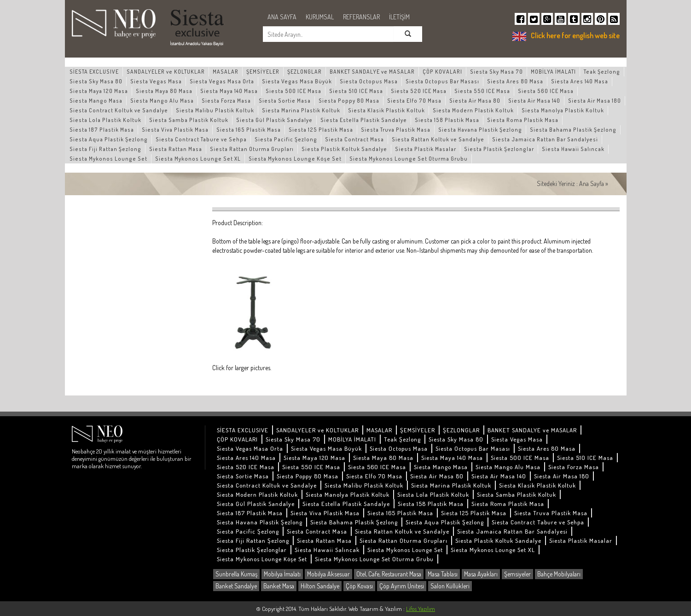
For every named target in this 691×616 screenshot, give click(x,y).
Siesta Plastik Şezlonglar (499, 149)
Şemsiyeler (517, 574)
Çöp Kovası (359, 586)
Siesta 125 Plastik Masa (321, 130)
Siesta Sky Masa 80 (96, 81)
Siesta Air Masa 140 (534, 101)
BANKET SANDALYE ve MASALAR (372, 72)
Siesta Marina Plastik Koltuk (301, 110)
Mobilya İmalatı (282, 574)
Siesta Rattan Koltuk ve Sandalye (438, 139)
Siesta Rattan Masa (176, 149)
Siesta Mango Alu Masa (162, 101)
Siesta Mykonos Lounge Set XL (198, 159)
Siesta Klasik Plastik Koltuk (386, 110)
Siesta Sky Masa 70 (496, 72)
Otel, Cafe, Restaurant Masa (389, 574)
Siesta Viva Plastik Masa (175, 130)
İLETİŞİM (399, 17)
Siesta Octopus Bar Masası (442, 81)
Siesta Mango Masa (96, 101)
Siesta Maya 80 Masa (164, 91)
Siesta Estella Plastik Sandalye (364, 120)
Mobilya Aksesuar (328, 574)
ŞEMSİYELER (263, 72)
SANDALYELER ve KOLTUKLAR (166, 72)
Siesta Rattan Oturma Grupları (252, 149)
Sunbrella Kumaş (236, 574)
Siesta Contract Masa (354, 139)
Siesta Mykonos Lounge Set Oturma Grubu (409, 159)
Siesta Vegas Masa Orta (222, 81)
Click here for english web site (575, 35)
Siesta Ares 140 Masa (580, 81)
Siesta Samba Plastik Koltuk (189, 120)
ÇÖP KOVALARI (442, 72)
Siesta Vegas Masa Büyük (297, 81)
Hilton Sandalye (320, 586)
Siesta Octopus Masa (369, 81)
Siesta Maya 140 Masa (229, 91)
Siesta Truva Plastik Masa (396, 130)
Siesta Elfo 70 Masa (414, 101)
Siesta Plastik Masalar (426, 149)
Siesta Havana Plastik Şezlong (480, 130)
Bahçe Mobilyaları (559, 574)
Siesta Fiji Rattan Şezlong (105, 149)
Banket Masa (279, 586)
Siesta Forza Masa (226, 101)
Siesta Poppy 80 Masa (349, 101)
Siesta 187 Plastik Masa (102, 130)
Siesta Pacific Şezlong (286, 139)
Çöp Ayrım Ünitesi (402, 586)
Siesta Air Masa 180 (595, 101)
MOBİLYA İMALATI (553, 72)
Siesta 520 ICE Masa (419, 91)
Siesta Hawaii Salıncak (573, 149)
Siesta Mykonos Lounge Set (108, 159)
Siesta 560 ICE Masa (546, 91)
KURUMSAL (320, 17)
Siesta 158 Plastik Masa (447, 120)
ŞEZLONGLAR (305, 72)
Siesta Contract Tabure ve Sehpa (201, 139)
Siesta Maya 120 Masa (99, 91)
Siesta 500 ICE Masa (293, 91)
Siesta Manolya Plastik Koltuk (563, 110)
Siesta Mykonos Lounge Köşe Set (295, 159)
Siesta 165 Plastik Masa (249, 130)
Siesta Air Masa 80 (475, 101)
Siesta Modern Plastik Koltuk (473, 110)
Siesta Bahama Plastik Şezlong (573, 130)
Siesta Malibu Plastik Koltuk (215, 110)
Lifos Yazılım (421, 609)
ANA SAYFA (282, 17)
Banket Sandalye (236, 586)
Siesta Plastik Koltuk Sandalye (344, 149)
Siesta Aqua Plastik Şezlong (109, 139)
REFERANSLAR (361, 17)
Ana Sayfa (592, 183)
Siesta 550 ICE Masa (482, 91)
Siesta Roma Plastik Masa (523, 120)
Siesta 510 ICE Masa (356, 91)
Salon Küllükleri (450, 586)
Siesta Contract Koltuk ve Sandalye (119, 110)
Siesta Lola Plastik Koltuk (105, 120)
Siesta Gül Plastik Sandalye (274, 120)
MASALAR (226, 72)
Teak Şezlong (602, 72)
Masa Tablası (443, 574)
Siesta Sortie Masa (285, 101)
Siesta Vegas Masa (156, 81)
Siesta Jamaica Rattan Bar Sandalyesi (545, 139)
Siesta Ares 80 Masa (515, 81)
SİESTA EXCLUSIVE (94, 72)
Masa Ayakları (481, 574)
